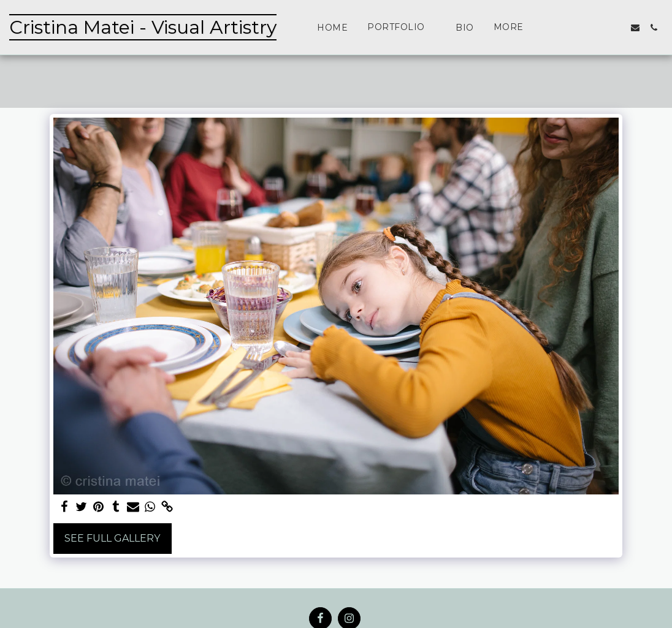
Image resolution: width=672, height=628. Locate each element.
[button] (402, 27)
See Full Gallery (112, 538)
